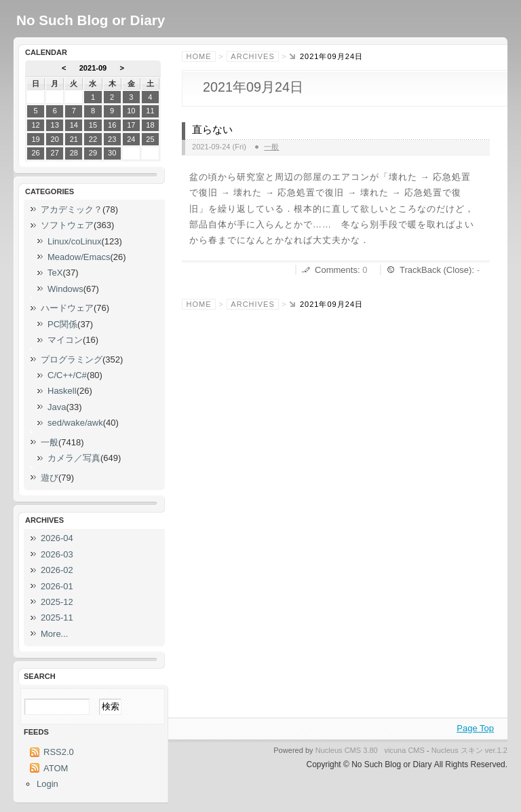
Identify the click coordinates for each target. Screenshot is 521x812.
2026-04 (57, 538)
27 (55, 153)
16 (112, 125)
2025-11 (57, 617)
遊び (50, 478)
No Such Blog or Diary (91, 20)
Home (199, 56)
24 (131, 139)
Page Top (475, 728)
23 (112, 139)
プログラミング (72, 359)
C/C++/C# (67, 375)
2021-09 (93, 68)
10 (131, 111)
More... (54, 634)
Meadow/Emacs (79, 257)
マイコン (65, 340)
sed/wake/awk (75, 423)
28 (74, 153)
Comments (336, 270)
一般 (271, 147)
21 (74, 139)
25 (150, 139)
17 (131, 125)
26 (35, 153)
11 (150, 111)
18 (150, 125)
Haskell (62, 391)
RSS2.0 (59, 752)
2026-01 (57, 586)
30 (112, 153)
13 (55, 125)
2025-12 (57, 602)
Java (57, 407)
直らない (212, 130)
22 (93, 139)
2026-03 (57, 554)
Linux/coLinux (75, 241)
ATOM (56, 768)
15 (93, 125)
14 (74, 125)
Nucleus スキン (457, 750)
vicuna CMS (404, 750)
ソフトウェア (67, 225)
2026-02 (57, 570)
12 (35, 125)
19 (35, 139)
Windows (65, 289)
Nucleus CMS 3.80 (347, 750)
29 (93, 153)
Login (47, 784)
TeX (55, 273)
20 (55, 139)
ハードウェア (67, 308)
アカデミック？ (72, 209)
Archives (252, 56)
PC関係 (62, 324)
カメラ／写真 (74, 458)
